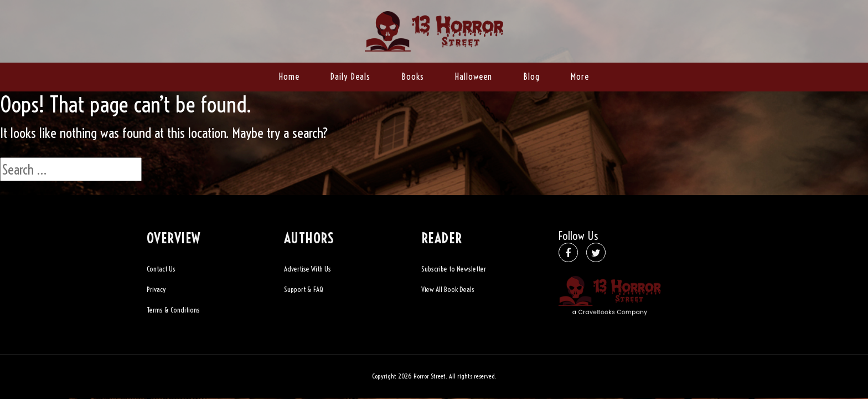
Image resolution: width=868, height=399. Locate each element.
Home (289, 76)
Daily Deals (350, 76)
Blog (531, 76)
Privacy (156, 289)
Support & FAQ (304, 289)
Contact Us (161, 269)
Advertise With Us (308, 269)
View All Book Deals (448, 289)
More (580, 76)
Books (413, 76)
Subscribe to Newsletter (454, 269)
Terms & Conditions (173, 310)
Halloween (474, 76)
